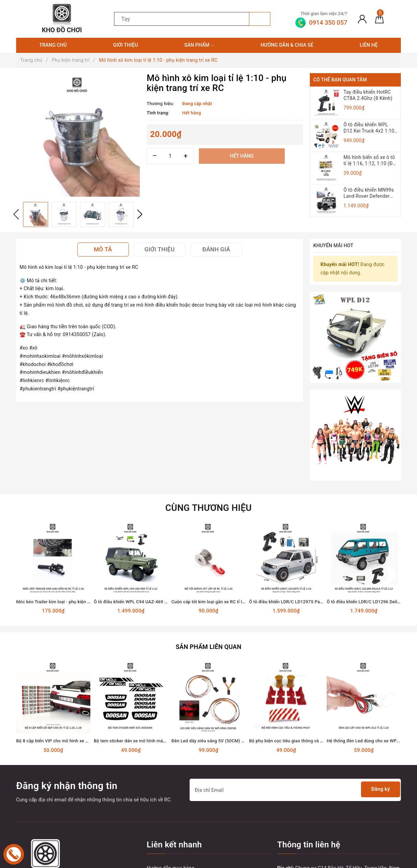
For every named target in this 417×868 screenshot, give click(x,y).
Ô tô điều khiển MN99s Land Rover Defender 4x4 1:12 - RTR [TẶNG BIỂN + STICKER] (369, 193)
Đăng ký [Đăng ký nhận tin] (378, 703)
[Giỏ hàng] (379, 19)
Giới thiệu (125, 45)
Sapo (323, 861)
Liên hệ (369, 45)
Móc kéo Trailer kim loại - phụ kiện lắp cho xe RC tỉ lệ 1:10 (75, 516)
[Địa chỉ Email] (295, 703)
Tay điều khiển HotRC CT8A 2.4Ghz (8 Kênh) (368, 95)
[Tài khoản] (362, 19)
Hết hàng (242, 156)
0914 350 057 (318, 814)
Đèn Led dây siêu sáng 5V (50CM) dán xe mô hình (222, 654)
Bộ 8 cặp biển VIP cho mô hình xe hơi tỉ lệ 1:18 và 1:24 (71, 654)
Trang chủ (53, 45)
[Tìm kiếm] (260, 19)
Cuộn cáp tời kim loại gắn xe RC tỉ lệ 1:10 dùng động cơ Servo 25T (239, 516)
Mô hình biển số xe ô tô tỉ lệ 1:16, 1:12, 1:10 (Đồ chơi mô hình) (369, 161)
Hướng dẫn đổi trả (167, 806)
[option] (78, 135)
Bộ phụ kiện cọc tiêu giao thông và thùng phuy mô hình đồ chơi (313, 654)
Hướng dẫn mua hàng (171, 781)
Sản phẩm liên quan (208, 560)
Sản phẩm (199, 45)
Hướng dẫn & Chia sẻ (287, 45)
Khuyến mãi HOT (333, 245)
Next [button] (140, 214)
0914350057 (304, 826)
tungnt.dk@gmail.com (317, 801)
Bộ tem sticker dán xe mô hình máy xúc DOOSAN (143, 654)
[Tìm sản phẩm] (182, 19)
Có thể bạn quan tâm (340, 80)
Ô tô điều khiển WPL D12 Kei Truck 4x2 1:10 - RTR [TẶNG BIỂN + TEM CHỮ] (370, 128)
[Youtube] (51, 828)
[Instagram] (65, 828)
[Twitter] (37, 828)
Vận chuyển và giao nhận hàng (180, 818)
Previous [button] (16, 214)
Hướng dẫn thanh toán (171, 793)
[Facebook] (22, 828)
